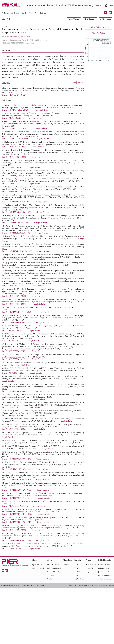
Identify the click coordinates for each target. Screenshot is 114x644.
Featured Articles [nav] (39, 568)
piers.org (18, 586)
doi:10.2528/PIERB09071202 (15, 399)
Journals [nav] (61, 5)
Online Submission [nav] (105, 575)
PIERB (24, 13)
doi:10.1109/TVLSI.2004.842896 (16, 110)
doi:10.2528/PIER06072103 (14, 351)
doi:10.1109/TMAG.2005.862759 (16, 391)
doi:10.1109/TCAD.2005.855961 (16, 139)
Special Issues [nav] (37, 565)
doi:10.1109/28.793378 (12, 407)
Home (7, 13)
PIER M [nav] (77, 575)
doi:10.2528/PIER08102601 (14, 359)
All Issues (15, 13)
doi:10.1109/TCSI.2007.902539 (16, 128)
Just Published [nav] (104, 572)
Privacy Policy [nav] (91, 565)
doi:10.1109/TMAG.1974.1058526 (17, 514)
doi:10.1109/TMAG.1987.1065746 (17, 498)
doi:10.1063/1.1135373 (12, 341)
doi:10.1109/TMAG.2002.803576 (16, 480)
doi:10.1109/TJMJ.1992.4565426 (16, 469)
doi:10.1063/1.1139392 (12, 331)
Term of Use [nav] (90, 568)
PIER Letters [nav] (79, 579)
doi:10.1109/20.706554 (12, 184)
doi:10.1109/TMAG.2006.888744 (16, 323)
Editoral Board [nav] (104, 568)
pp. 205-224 (42, 13)
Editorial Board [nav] (53, 572)
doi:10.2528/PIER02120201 (14, 286)
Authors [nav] (66, 565)
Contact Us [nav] (51, 579)
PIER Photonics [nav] (75, 5)
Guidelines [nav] (49, 5)
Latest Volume (74, 19)
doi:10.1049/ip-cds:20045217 (15, 416)
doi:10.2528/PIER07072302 (14, 530)
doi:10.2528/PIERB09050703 (15, 275)
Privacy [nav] (89, 560)
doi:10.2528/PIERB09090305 (12, 43)
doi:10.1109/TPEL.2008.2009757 (16, 490)
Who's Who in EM (37, 586)
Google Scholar (29, 43)
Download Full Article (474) (99, 27)
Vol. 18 (31, 13)
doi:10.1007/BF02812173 (13, 373)
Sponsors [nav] (51, 575)
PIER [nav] (76, 565)
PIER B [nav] (77, 568)
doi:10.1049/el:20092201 (13, 118)
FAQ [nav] (87, 572)
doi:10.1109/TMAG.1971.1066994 (17, 312)
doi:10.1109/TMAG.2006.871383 (16, 212)
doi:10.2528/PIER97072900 (14, 296)
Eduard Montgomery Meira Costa (17, 37)
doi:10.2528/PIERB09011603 (15, 429)
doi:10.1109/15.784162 (12, 168)
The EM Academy (7, 586)
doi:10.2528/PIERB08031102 (15, 259)
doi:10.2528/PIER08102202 (14, 157)
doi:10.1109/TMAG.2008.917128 (16, 541)
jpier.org (26, 586)
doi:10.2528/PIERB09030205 (15, 267)
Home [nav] (30, 5)
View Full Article (99, 33)
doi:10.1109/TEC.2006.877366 (15, 223)
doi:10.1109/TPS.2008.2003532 (16, 233)
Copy (74, 83)
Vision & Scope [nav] (104, 565)
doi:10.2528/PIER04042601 (14, 147)
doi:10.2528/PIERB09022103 (15, 304)
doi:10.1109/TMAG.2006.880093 (16, 202)
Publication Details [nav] (54, 568)
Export (81, 83)
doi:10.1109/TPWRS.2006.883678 (17, 251)
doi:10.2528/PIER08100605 (14, 192)
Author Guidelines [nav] (105, 579)
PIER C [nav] (77, 572)
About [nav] (38, 5)
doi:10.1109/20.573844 (12, 549)
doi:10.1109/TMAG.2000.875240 (16, 459)
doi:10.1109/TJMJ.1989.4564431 (16, 176)
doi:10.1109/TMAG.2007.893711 (16, 522)
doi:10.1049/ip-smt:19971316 (15, 506)
